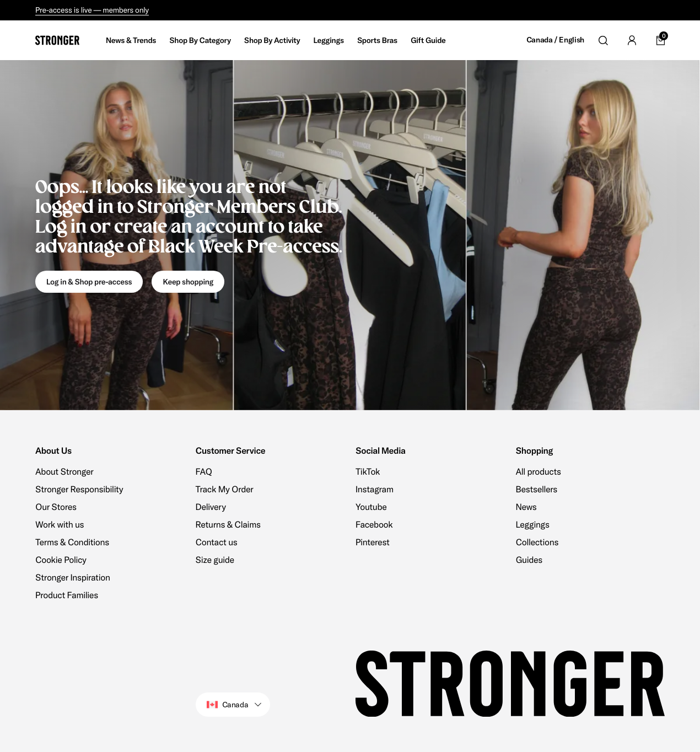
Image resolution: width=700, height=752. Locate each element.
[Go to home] (57, 40)
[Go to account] (632, 40)
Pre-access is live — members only (92, 10)
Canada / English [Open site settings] (555, 40)
